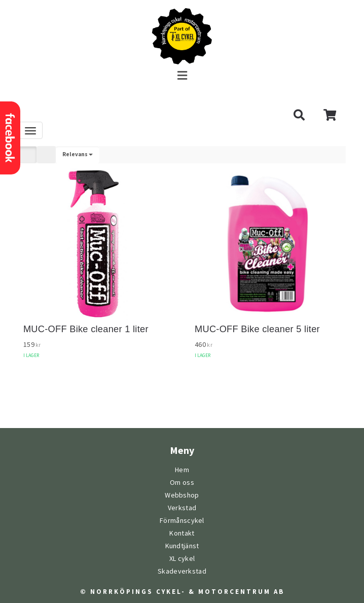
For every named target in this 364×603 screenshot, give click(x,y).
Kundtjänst (182, 546)
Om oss (182, 483)
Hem (182, 470)
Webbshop (182, 495)
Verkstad (182, 508)
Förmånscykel (182, 521)
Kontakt (182, 533)
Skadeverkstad (182, 571)
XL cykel (182, 559)
